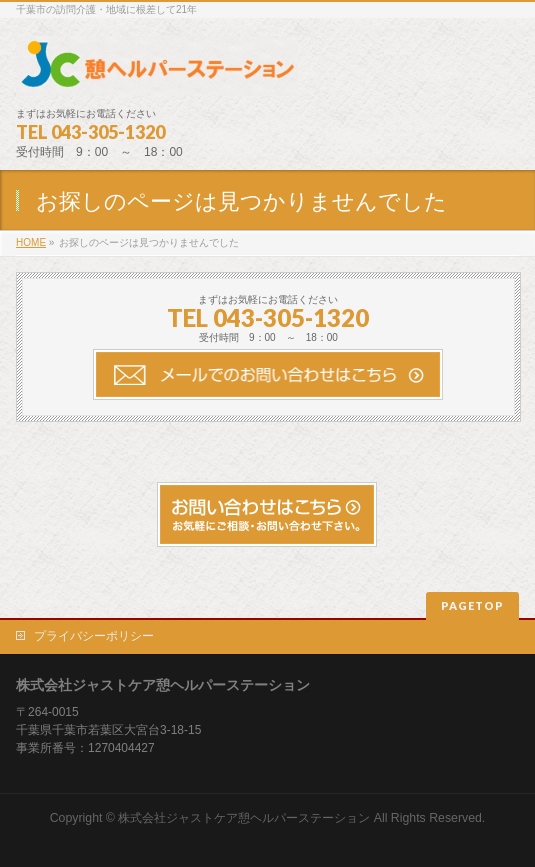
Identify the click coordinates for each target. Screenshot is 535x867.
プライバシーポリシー (94, 636)
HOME (31, 242)
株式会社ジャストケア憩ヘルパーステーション (244, 818)
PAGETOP (472, 605)
